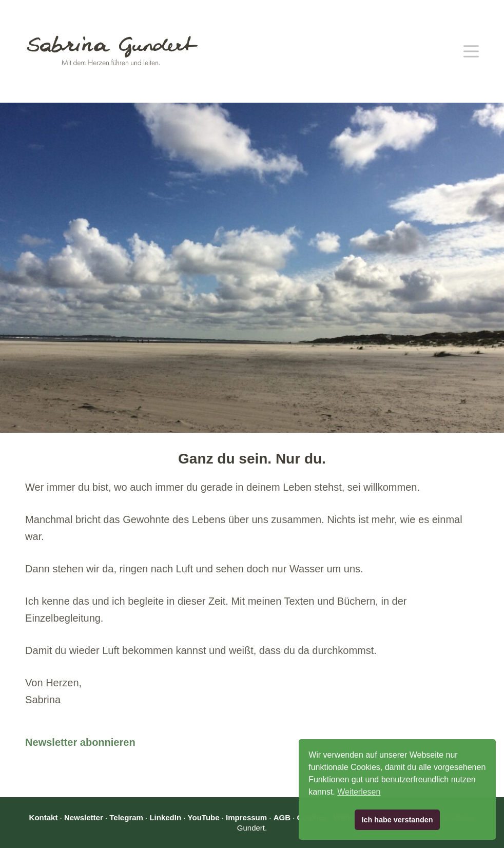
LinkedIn (165, 817)
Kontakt (44, 817)
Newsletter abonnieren (80, 742)
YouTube (204, 817)
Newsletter (84, 817)
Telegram (126, 817)
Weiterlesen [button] (359, 792)
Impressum (246, 817)
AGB (282, 817)
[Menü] (471, 51)
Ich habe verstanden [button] (397, 820)
